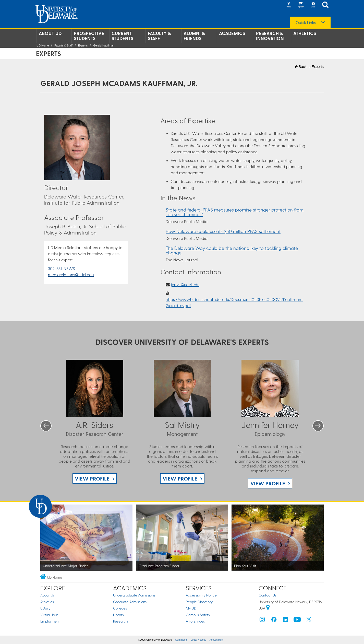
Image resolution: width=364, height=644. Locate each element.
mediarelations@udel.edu (71, 274)
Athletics (305, 33)
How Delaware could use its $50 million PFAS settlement (223, 231)
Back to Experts (309, 67)
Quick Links (306, 22)
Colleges (120, 608)
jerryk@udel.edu (185, 284)
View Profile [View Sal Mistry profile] (180, 478)
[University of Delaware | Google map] (268, 608)
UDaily (45, 608)
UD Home (43, 45)
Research (120, 621)
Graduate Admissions (130, 602)
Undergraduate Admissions (134, 595)
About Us (47, 595)
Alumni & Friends (194, 36)
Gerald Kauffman (104, 45)
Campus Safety (198, 615)
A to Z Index (195, 621)
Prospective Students (89, 36)
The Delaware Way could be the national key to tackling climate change (232, 250)
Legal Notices (198, 640)
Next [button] (318, 426)
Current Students (122, 36)
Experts (83, 45)
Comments (181, 640)
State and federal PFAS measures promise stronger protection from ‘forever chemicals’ (235, 212)
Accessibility (216, 640)
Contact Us (268, 595)
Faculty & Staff (159, 36)
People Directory (199, 602)
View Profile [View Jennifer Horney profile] (268, 483)
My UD (191, 608)
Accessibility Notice (201, 595)
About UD (50, 33)
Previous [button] (46, 426)
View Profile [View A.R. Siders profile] (92, 478)
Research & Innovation (270, 36)
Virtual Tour (49, 615)
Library (119, 615)
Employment (50, 621)
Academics (232, 33)
